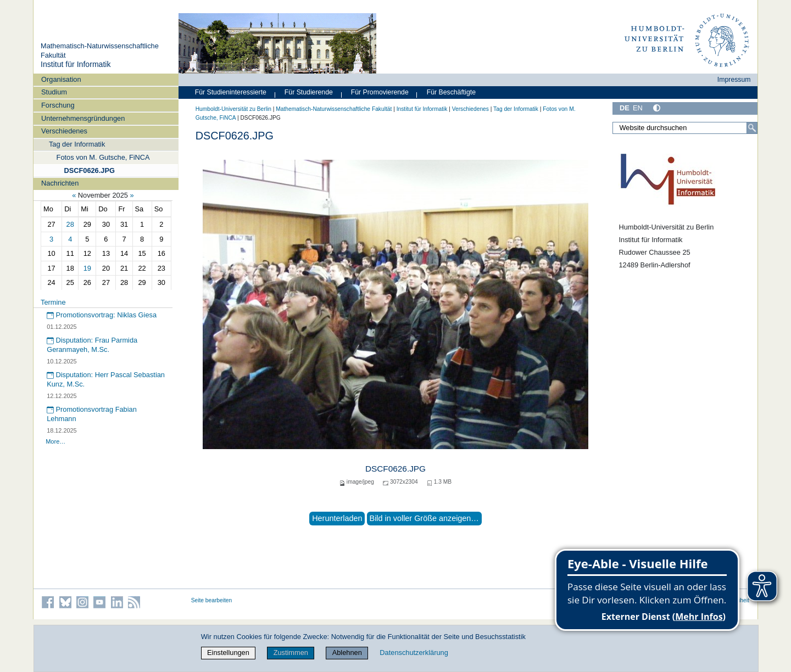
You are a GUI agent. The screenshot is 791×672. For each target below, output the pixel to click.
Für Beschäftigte (451, 92)
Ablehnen (347, 653)
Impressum (734, 80)
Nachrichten (60, 183)
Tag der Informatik (77, 144)
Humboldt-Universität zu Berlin (233, 109)
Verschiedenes (64, 131)
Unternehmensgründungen (83, 118)
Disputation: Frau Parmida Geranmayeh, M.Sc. (92, 345)
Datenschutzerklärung (414, 653)
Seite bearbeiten (212, 600)
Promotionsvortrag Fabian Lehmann (92, 414)
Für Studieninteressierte (231, 92)
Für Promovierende (380, 92)
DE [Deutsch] (625, 108)
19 (87, 268)
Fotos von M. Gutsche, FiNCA (103, 157)
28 (70, 224)
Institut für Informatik (76, 64)
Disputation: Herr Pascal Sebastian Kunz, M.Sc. (106, 379)
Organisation (61, 79)
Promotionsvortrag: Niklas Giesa (102, 315)
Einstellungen (228, 653)
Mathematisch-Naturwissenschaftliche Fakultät (334, 109)
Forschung (58, 105)
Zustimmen (291, 653)
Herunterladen (337, 518)
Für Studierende (309, 92)
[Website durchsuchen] (685, 128)
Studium (54, 92)
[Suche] (752, 128)
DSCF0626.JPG (89, 170)
